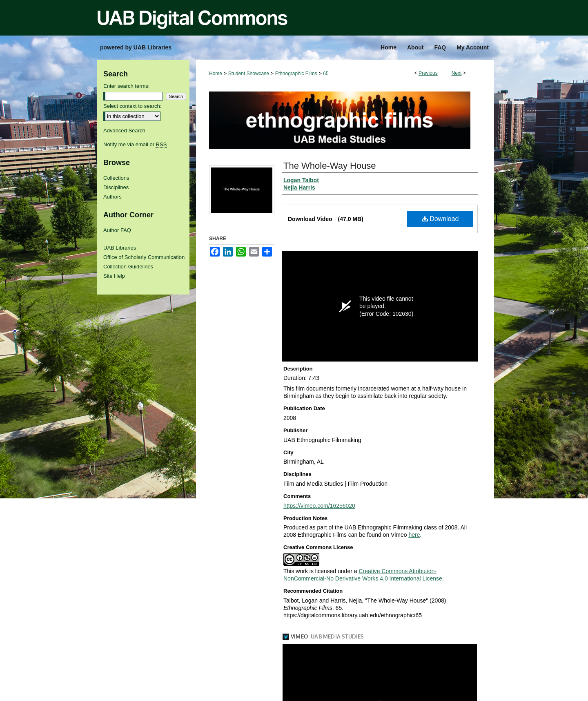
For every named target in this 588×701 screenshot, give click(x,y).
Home (216, 74)
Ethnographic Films (296, 74)
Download (440, 219)
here (414, 535)
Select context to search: (132, 106)
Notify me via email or (135, 144)
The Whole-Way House (330, 166)
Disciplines (116, 187)
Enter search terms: (126, 86)
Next (457, 73)
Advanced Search (124, 131)
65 (326, 74)
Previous (428, 73)
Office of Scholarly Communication (144, 257)
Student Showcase (249, 74)
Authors (112, 197)
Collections (116, 178)
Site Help (114, 276)
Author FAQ (117, 230)
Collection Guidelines (128, 267)
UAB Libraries (120, 248)
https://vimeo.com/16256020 (319, 506)
